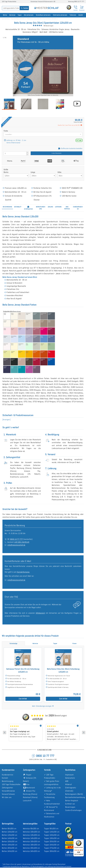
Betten (5, 15)
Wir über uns (7, 797)
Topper (20, 15)
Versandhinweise (8, 791)
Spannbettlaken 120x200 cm (19, 19)
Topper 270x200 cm (52, 848)
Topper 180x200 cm (52, 838)
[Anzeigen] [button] (6, 420)
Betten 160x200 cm (10, 841)
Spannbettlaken (6, 19)
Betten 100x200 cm (10, 832)
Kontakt (5, 778)
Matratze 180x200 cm (31, 845)
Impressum (69, 775)
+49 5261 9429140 (22, 542)
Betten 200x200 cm (9, 848)
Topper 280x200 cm (52, 851)
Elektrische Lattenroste (60, 15)
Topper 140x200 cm (52, 832)
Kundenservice (7, 775)
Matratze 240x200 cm (31, 851)
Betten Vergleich (72, 801)
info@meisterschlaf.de (16, 545)
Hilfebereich (40, 613)
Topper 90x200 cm (51, 829)
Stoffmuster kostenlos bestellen (70, 148)
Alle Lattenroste (29, 15)
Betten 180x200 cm (10, 845)
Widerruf (68, 784)
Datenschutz (70, 778)
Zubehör (81, 15)
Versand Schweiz (8, 794)
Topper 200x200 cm (52, 841)
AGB (67, 781)
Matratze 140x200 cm (31, 838)
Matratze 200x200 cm (31, 848)
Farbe (6, 131)
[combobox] (43, 134)
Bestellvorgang (8, 781)
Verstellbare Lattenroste (43, 15)
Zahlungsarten (7, 788)
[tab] (7, 207)
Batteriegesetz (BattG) (74, 794)
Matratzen (12, 15)
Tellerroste (73, 15)
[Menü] (82, 840)
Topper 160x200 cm (52, 835)
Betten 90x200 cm (9, 829)
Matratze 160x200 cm (31, 841)
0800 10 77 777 (16, 539)
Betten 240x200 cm (9, 851)
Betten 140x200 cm (10, 838)
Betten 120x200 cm (9, 835)
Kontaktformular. (23, 572)
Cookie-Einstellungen (73, 810)
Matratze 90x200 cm (31, 829)
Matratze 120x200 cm (31, 835)
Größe (6, 169)
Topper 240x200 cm (52, 845)
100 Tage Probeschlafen (11, 784)
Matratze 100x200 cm (31, 832)
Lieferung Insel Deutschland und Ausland (59, 866)
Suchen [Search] (24, 8)
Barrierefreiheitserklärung (75, 797)
